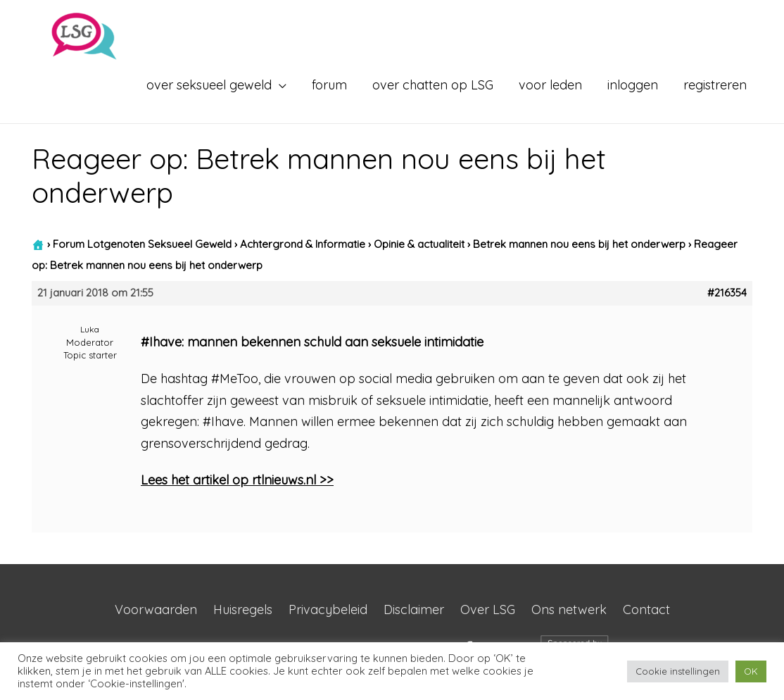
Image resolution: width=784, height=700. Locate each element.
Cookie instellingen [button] (678, 671)
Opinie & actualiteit (419, 244)
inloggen (633, 85)
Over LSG (488, 610)
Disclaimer (414, 610)
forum (329, 85)
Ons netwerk (569, 610)
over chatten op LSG (433, 85)
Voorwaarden (156, 610)
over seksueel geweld (209, 85)
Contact (646, 610)
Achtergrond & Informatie (303, 244)
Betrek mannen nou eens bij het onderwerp (579, 244)
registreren (715, 85)
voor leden (550, 85)
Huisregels (243, 610)
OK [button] (751, 671)
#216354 (727, 293)
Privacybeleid (328, 610)
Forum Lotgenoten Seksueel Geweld (142, 244)
